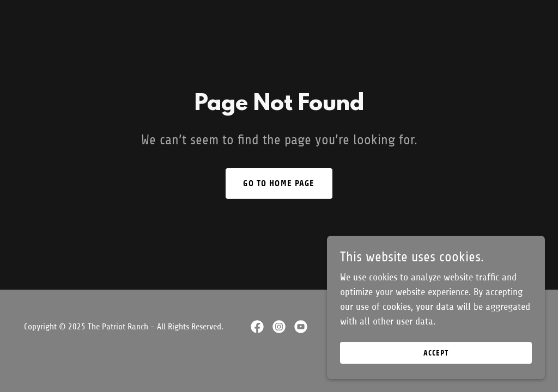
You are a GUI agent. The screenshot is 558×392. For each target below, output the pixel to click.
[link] (257, 327)
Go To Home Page (279, 183)
